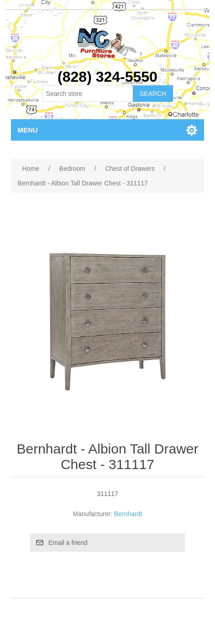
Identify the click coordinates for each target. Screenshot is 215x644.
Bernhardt (128, 514)
